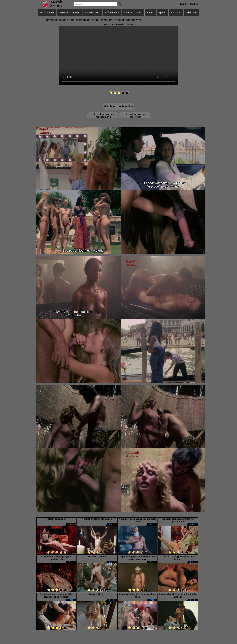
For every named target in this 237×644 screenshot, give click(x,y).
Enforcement (112, 12)
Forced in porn (92, 12)
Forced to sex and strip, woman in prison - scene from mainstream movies (93, 20)
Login (183, 4)
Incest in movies (133, 12)
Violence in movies (69, 12)
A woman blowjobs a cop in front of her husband (178, 596)
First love (176, 12)
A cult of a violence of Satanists (97, 519)
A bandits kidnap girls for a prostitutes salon (137, 596)
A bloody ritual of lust (57, 519)
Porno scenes (47, 12)
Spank (162, 12)
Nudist (150, 12)
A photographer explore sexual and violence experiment (137, 558)
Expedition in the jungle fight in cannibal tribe (56, 558)
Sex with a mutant (97, 557)
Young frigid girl (97, 594)
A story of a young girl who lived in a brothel (178, 558)
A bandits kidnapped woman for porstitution (178, 520)
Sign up (194, 4)
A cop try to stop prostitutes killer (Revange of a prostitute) (56, 596)
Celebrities (191, 12)
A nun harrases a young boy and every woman (137, 520)
